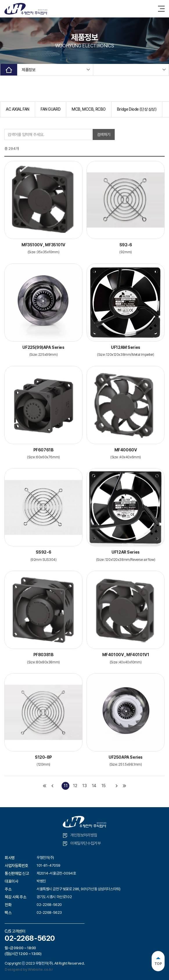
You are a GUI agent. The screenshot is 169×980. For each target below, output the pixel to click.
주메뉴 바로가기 (0, 0)
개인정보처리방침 (80, 835)
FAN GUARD (51, 109)
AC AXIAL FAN (18, 109)
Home (9, 70)
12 (75, 786)
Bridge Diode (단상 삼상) (137, 109)
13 (84, 786)
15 (104, 786)
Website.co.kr (41, 969)
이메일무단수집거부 (82, 843)
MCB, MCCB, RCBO (89, 109)
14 (94, 786)
